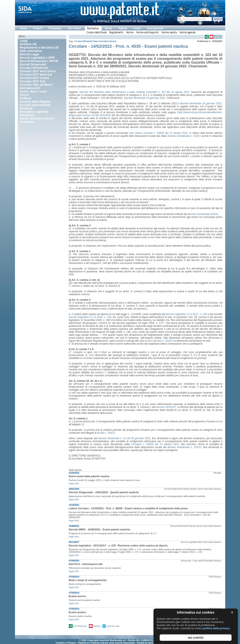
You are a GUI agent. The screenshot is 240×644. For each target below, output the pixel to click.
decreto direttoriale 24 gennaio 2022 (201, 103)
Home (24, 28)
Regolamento (116, 33)
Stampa (97, 626)
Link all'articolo (80, 626)
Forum (137, 28)
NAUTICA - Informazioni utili (86, 564)
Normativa (93, 28)
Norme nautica (169, 33)
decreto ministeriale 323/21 (203, 214)
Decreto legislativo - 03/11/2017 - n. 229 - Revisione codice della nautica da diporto (118, 546)
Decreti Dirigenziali (173, 489)
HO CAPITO (196, 638)
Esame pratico (77, 612)
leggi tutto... (75, 483)
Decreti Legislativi (189, 542)
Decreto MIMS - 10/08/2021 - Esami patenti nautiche (100, 530)
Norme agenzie (188, 33)
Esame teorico (77, 596)
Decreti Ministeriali (179, 526)
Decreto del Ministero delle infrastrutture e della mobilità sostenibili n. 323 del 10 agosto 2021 (135, 92)
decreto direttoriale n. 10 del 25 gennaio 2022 (124, 438)
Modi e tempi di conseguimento (88, 580)
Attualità (217, 473)
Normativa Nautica (108, 41)
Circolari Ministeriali (83, 41)
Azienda (123, 28)
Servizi (108, 28)
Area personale (155, 28)
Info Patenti (74, 28)
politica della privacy (216, 628)
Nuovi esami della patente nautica (89, 476)
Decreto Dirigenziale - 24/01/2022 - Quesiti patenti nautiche (104, 492)
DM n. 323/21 (108, 433)
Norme (130, 33)
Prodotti (38, 28)
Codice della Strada (96, 33)
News (96, 41)
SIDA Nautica (215, 577)
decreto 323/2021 (166, 407)
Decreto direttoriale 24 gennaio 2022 (145, 98)
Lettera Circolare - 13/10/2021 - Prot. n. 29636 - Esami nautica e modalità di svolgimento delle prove (128, 508)
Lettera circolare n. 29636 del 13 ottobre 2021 (161, 133)
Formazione (55, 28)
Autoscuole (186, 561)
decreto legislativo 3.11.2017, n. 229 (186, 314)
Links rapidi (198, 561)
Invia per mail (113, 626)
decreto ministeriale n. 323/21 (184, 136)
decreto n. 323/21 (163, 341)
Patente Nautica (190, 489)
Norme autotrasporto (148, 33)
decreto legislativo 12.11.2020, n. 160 (90, 317)
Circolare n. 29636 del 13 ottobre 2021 (155, 444)
